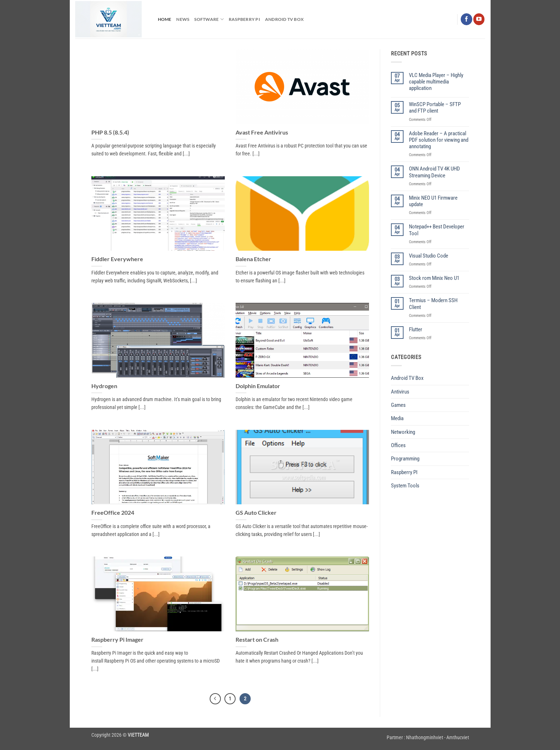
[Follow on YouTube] (479, 19)
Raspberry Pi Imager (117, 639)
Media (397, 418)
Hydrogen (104, 386)
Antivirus (400, 392)
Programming (405, 459)
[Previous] (215, 699)
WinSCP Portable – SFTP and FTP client (435, 108)
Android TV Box (284, 19)
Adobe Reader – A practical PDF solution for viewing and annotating (439, 140)
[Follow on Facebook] (466, 19)
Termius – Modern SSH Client (433, 304)
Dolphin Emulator (258, 386)
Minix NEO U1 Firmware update (433, 201)
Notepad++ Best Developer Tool (437, 230)
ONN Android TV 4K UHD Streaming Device (434, 172)
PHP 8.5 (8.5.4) (110, 132)
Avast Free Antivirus (262, 132)
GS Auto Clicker (256, 512)
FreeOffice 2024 (113, 512)
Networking (403, 432)
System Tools (405, 486)
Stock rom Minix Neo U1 (434, 278)
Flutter (416, 329)
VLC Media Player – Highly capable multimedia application (436, 82)
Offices (398, 445)
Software (209, 19)
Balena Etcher (253, 259)
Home (165, 19)
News (183, 19)
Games (398, 405)
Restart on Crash (257, 639)
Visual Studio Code (429, 256)
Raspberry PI (244, 19)
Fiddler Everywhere (117, 259)
